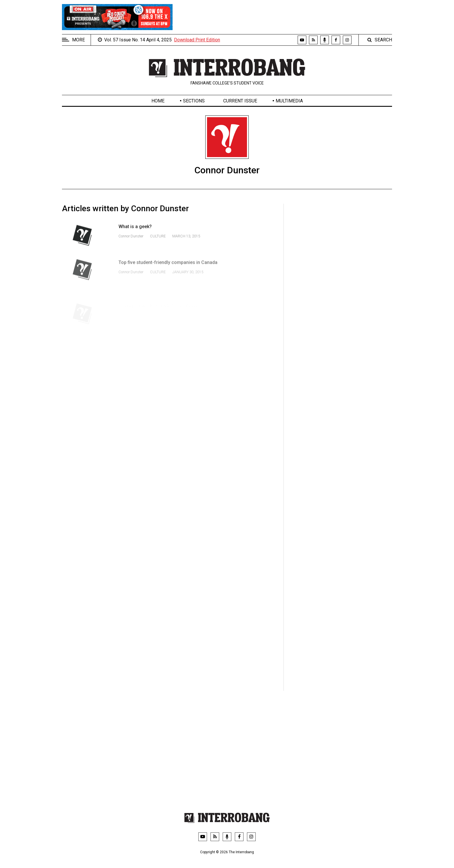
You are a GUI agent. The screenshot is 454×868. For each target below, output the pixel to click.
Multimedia (289, 101)
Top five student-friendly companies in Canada (168, 271)
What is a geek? (135, 231)
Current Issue (240, 101)
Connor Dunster (131, 240)
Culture (158, 240)
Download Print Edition (197, 40)
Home (158, 101)
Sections (194, 101)
